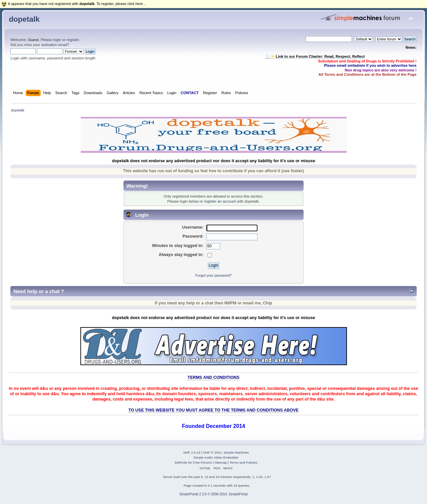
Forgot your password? (213, 275)
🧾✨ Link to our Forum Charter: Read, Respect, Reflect (315, 56)
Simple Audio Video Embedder (216, 457)
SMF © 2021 (212, 452)
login (57, 40)
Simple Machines (236, 452)
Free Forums (202, 462)
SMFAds (181, 462)
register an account (220, 201)
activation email (54, 45)
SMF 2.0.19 (192, 452)
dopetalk (24, 19)
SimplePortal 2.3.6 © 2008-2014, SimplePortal (214, 494)
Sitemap (221, 462)
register (73, 40)
